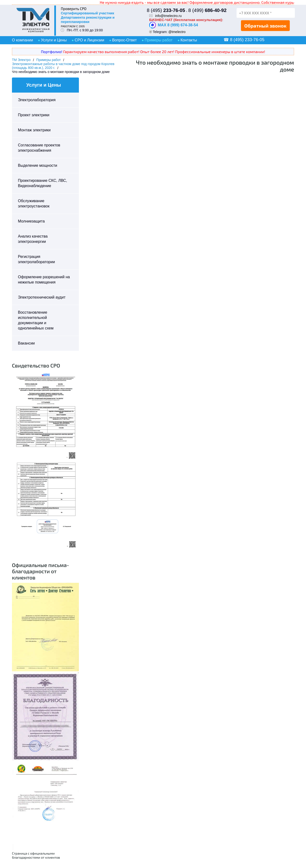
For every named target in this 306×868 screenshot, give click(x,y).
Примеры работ (159, 40)
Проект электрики (34, 115)
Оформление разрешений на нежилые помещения (44, 280)
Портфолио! (52, 52)
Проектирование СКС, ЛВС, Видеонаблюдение (43, 183)
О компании (22, 40)
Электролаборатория (37, 100)
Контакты (189, 40)
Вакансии (26, 343)
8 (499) (207, 10)
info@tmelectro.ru (168, 16)
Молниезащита (31, 221)
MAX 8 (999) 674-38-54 (174, 25)
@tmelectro (177, 32)
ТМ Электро (21, 60)
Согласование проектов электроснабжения (39, 148)
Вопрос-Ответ (124, 40)
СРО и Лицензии (89, 40)
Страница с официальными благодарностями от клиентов (36, 855)
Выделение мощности (38, 165)
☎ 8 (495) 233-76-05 (244, 40)
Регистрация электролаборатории (36, 259)
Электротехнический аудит (42, 297)
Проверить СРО (74, 9)
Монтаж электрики (34, 130)
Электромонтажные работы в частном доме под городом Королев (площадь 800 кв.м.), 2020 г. (63, 66)
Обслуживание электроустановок (34, 203)
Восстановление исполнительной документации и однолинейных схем (36, 320)
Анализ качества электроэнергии (33, 239)
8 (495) (166, 10)
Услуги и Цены (54, 40)
